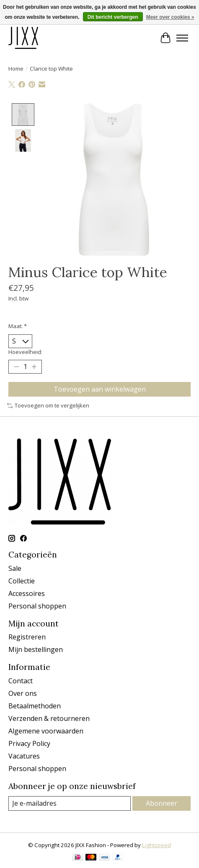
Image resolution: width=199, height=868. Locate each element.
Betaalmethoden (35, 706)
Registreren (27, 638)
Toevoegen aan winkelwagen (100, 389)
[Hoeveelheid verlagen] (16, 367)
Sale (15, 569)
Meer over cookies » (170, 17)
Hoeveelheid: (25, 352)
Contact (21, 681)
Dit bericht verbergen (113, 17)
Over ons (23, 694)
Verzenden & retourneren (49, 719)
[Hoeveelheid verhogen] (34, 367)
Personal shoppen (37, 606)
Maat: (18, 326)
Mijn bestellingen (36, 650)
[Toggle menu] (182, 38)
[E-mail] (70, 804)
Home (16, 69)
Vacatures (24, 756)
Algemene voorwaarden (46, 731)
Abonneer (162, 804)
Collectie (22, 581)
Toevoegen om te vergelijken (48, 406)
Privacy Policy (29, 744)
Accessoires (27, 594)
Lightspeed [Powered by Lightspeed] (156, 845)
